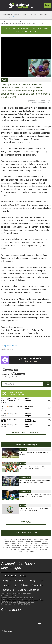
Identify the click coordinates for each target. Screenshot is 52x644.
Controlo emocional (32, 543)
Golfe (14, 545)
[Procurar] (48, 384)
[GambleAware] (8, 636)
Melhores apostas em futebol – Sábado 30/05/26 (34, 453)
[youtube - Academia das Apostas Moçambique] (3, 618)
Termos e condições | (9, 602)
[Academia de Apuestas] (24, 624)
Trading (26, 551)
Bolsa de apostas (11, 541)
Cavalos (13, 543)
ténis (11, 349)
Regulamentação (25, 549)
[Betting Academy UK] (35, 624)
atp (2, 349)
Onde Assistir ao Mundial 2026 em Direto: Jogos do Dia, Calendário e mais (35, 481)
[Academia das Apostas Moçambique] (3, 624)
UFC (32, 551)
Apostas (23, 450)
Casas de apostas (41, 541)
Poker (7, 549)
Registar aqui (28, 594)
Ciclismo (20, 543)
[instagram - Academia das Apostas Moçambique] (14, 618)
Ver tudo (26, 522)
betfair (6, 349)
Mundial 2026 (25, 478)
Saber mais (17, 17)
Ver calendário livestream (26, 432)
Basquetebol (43, 540)
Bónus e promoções (26, 541)
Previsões (14, 549)
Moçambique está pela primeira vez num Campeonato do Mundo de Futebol (34, 467)
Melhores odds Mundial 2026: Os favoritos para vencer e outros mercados (35, 495)
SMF (16, 596)
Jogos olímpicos (31, 545)
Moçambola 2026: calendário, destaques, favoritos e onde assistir (35, 509)
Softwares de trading (40, 549)
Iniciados (21, 545)
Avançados (33, 540)
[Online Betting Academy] (19, 624)
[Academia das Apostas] (9, 624)
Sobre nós (7, 631)
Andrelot (34, 101)
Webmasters (28, 598)
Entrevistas (44, 543)
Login (47, 5)
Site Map (4, 596)
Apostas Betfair (11, 346)
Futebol (23, 464)
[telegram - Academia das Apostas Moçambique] (19, 618)
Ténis (4, 80)
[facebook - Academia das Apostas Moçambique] (9, 618)
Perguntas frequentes (41, 547)
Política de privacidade (26, 602)
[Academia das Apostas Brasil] (14, 624)
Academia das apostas (13, 540)
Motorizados (17, 547)
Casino (6, 543)
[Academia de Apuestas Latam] (29, 624)
